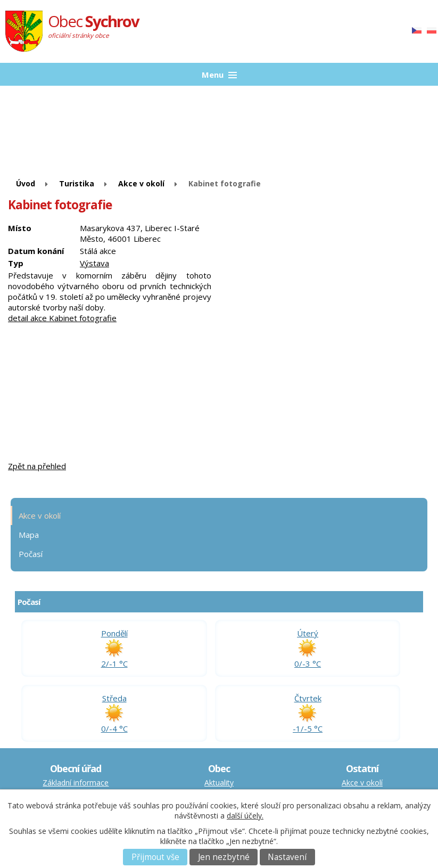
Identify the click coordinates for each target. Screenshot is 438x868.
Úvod (26, 183)
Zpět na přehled (37, 466)
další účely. (245, 816)
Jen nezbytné (224, 857)
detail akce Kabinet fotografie (62, 318)
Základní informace (76, 783)
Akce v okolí (141, 183)
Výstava (94, 263)
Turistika (77, 183)
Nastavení (287, 857)
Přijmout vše (155, 857)
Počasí (31, 554)
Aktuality (219, 783)
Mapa (29, 535)
